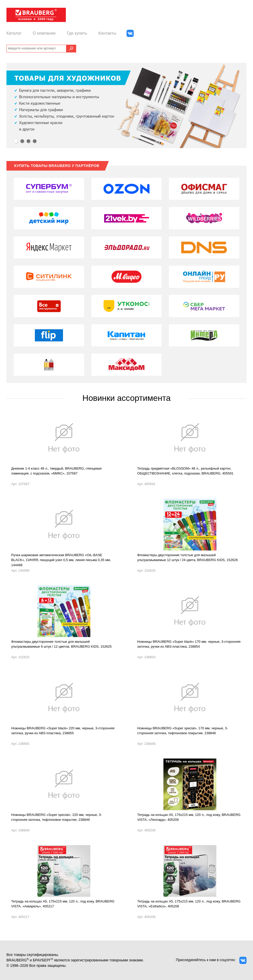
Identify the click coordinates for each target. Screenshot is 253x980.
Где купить (77, 33)
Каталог (14, 33)
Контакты (107, 33)
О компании (44, 33)
